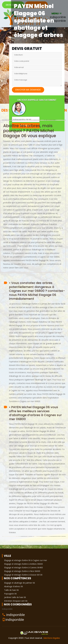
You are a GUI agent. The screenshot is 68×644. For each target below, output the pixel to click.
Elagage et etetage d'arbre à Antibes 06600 (23, 564)
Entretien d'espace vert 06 (16, 601)
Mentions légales (52, 638)
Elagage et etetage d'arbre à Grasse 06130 (23, 575)
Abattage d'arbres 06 (14, 586)
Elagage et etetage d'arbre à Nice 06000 (22, 571)
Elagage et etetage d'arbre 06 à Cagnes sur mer (26, 560)
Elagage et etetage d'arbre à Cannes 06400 (23, 567)
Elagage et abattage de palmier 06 (20, 583)
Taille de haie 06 (11, 590)
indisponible (16, 615)
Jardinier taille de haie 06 (15, 597)
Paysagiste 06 (10, 594)
